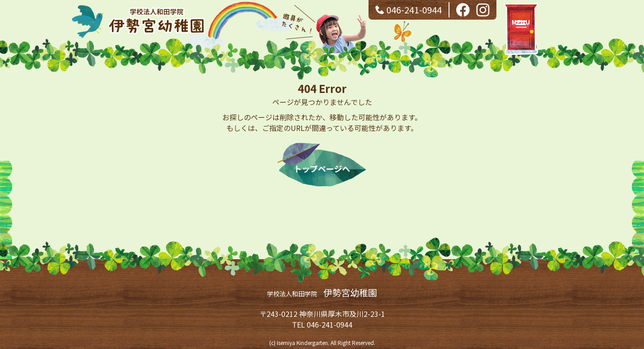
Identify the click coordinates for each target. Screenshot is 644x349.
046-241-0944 (414, 10)
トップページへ (322, 168)
